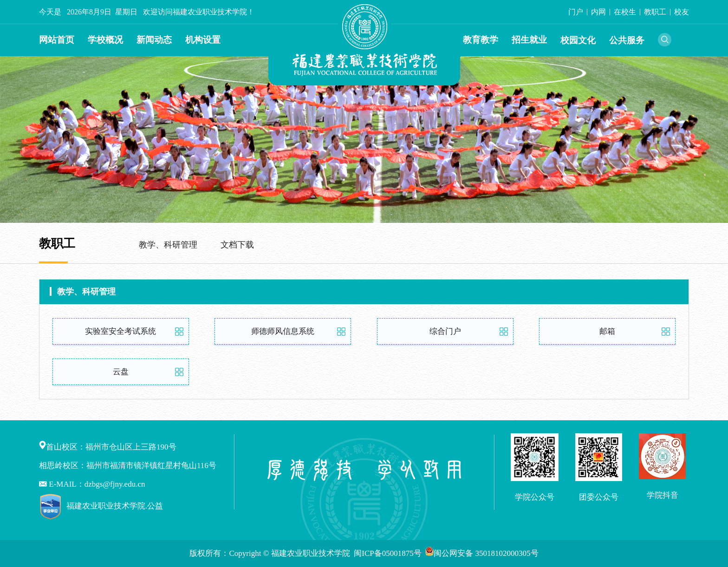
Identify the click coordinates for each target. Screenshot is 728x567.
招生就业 (529, 40)
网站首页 (57, 40)
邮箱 (607, 331)
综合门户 (445, 331)
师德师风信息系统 (283, 331)
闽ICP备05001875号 (389, 553)
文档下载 (237, 245)
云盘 (121, 372)
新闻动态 (154, 40)
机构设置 (203, 40)
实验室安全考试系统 (120, 331)
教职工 (655, 12)
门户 (576, 12)
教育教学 (481, 40)
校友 (682, 12)
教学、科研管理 (168, 245)
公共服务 (627, 40)
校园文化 (578, 40)
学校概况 (105, 40)
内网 (598, 12)
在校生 (625, 12)
